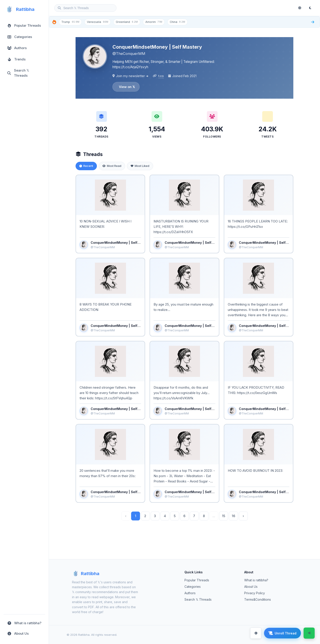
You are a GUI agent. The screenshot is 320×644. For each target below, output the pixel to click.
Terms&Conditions (258, 599)
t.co (161, 76)
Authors (190, 593)
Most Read (112, 166)
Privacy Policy (255, 593)
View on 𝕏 (127, 87)
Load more (185, 533)
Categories (193, 587)
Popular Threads (197, 580)
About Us (251, 587)
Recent (86, 166)
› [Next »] (243, 516)
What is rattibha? (256, 580)
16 (233, 516)
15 (224, 516)
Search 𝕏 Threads (198, 599)
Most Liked (140, 166)
